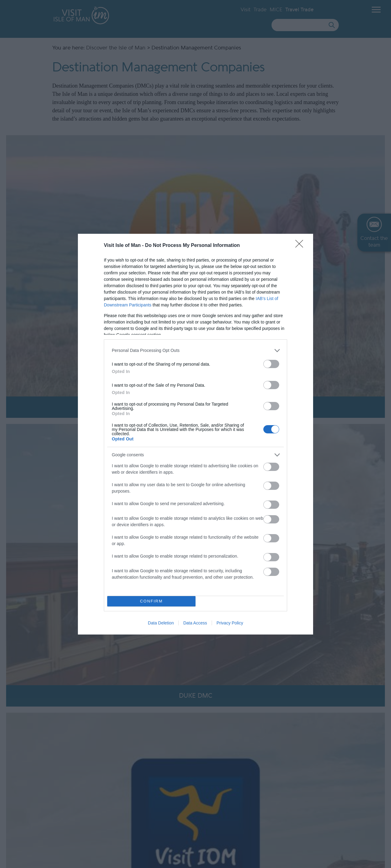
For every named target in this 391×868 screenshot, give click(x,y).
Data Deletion (161, 623)
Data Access (195, 623)
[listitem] (195, 351)
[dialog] (195, 434)
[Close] (301, 246)
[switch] (271, 364)
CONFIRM (151, 601)
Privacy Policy (230, 623)
